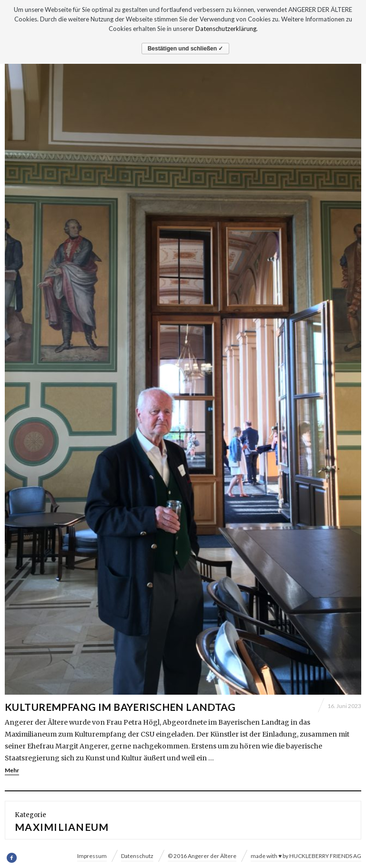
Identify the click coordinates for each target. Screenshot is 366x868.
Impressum (92, 856)
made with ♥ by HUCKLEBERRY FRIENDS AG (306, 856)
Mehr (12, 770)
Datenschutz (137, 856)
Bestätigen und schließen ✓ (186, 49)
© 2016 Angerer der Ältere (202, 856)
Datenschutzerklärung (226, 29)
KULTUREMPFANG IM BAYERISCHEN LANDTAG (120, 707)
